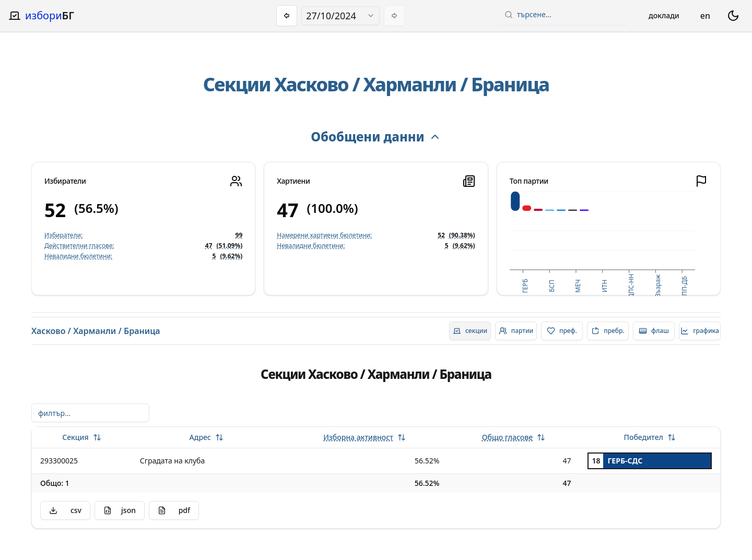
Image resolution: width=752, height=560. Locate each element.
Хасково (311, 84)
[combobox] (340, 16)
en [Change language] (705, 16)
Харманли (410, 84)
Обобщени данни (376, 136)
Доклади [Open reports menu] (664, 15)
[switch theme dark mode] (733, 16)
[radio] (470, 331)
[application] (603, 244)
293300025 (59, 461)
